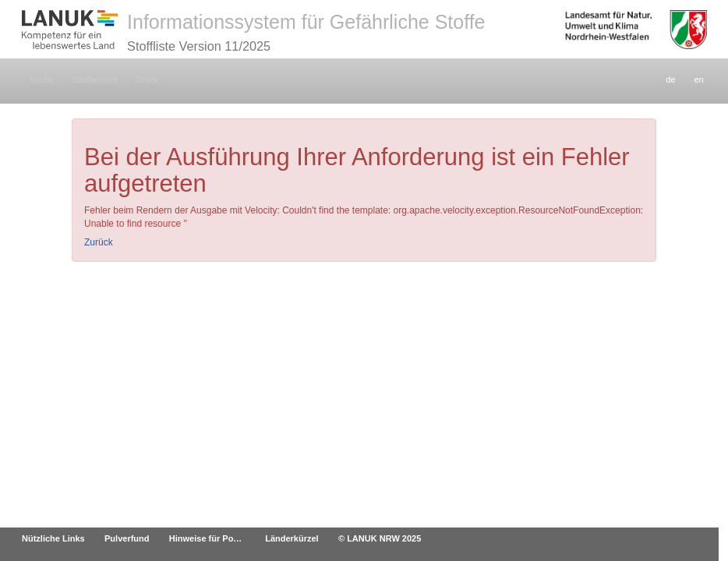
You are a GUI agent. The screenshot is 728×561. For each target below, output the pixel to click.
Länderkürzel (292, 538)
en (698, 79)
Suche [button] (42, 79)
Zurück (99, 242)
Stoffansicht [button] (95, 79)
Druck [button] (147, 79)
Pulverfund (127, 538)
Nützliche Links (53, 538)
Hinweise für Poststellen (212, 538)
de (670, 79)
